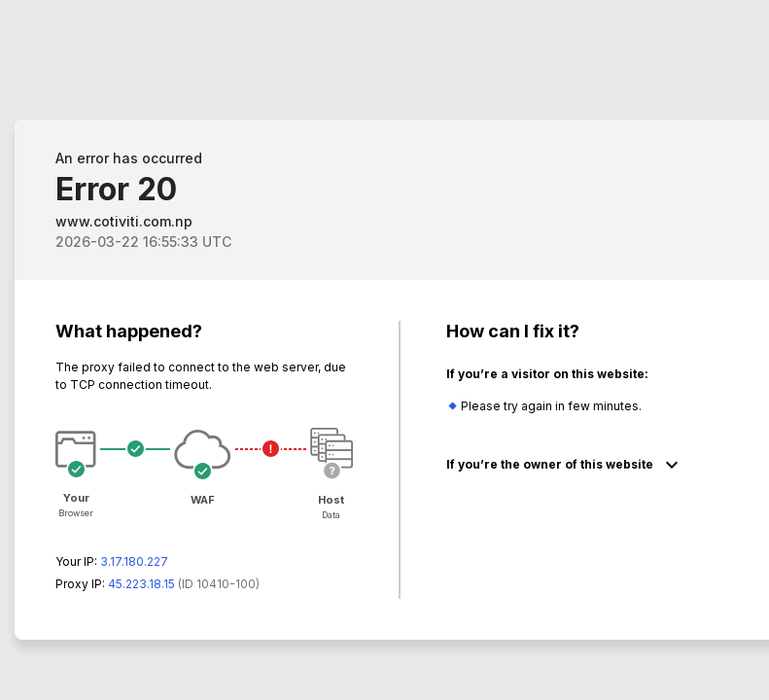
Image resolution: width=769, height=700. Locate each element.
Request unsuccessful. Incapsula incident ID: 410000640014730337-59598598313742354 (384, 350)
